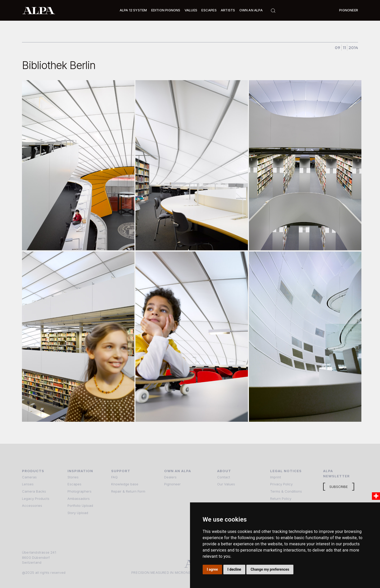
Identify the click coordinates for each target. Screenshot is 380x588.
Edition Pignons (166, 10)
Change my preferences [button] (270, 569)
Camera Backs (34, 491)
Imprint (276, 477)
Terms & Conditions (286, 491)
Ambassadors (79, 499)
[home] (39, 10)
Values (191, 10)
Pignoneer (349, 10)
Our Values (226, 484)
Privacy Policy (281, 484)
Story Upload (78, 513)
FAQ (114, 477)
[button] (133, 10)
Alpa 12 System (133, 10)
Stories (73, 477)
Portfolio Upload (80, 506)
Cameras (29, 477)
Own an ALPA (251, 10)
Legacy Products (36, 499)
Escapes (74, 484)
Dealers (170, 477)
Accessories (32, 506)
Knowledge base (125, 484)
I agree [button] (212, 569)
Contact (224, 477)
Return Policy (281, 499)
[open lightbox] (78, 165)
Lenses (28, 484)
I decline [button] (234, 569)
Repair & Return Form (128, 491)
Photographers (79, 491)
